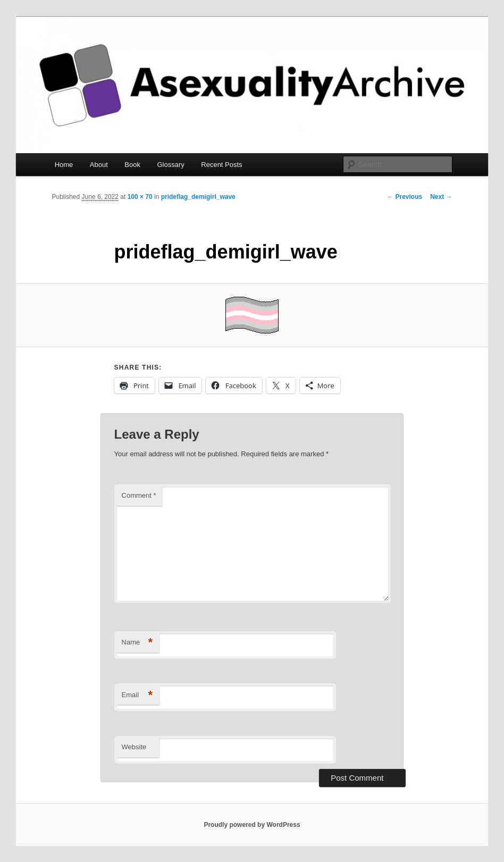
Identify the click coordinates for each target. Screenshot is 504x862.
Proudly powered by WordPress (252, 825)
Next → (441, 197)
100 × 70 (140, 197)
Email (137, 695)
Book (132, 165)
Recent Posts (221, 165)
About (99, 165)
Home (64, 165)
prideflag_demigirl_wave (198, 197)
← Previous (405, 197)
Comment (139, 495)
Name (137, 643)
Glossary (170, 165)
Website (134, 747)
